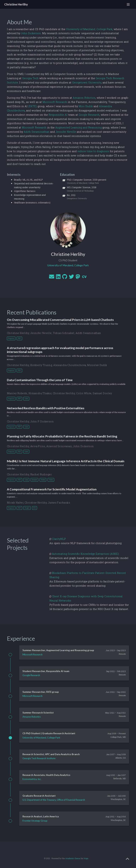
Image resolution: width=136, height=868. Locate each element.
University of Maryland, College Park (89, 29)
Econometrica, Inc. (32, 779)
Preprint (11, 338)
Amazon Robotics (84, 98)
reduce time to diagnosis (93, 151)
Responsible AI (58, 115)
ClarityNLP (59, 539)
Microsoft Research (55, 102)
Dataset (34, 480)
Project (27, 508)
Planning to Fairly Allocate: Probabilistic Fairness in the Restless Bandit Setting (62, 436)
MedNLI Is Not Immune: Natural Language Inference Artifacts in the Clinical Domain (66, 461)
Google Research (89, 115)
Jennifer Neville (66, 132)
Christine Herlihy (16, 4)
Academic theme (73, 858)
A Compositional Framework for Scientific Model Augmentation (52, 489)
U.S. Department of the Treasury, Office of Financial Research (54, 800)
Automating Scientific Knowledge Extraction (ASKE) (85, 554)
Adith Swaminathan (37, 132)
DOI (34, 508)
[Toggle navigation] (128, 4)
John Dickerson (31, 33)
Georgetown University (87, 82)
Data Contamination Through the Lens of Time (40, 380)
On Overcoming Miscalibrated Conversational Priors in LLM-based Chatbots (60, 320)
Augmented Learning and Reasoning (78, 127)
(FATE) (32, 106)
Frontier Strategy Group (35, 821)
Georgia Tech (30, 78)
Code (26, 399)
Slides (43, 480)
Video (51, 480)
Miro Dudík (86, 106)
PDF (19, 338)
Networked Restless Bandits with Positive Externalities (46, 408)
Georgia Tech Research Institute (39, 758)
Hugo (86, 858)
